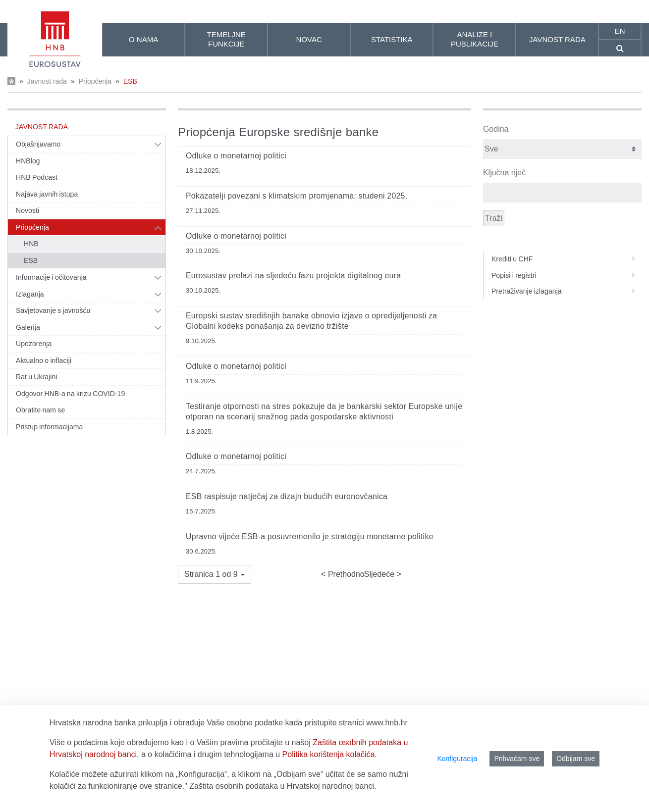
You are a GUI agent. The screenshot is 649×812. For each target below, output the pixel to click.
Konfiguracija (457, 759)
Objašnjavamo (38, 144)
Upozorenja (34, 344)
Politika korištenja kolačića (329, 754)
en (620, 31)
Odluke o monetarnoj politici (236, 156)
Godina (496, 129)
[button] (215, 574)
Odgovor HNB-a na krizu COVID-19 (70, 394)
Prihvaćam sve (517, 759)
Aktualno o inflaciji (44, 360)
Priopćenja (95, 81)
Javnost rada (47, 81)
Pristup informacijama (49, 427)
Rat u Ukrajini (37, 377)
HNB (31, 244)
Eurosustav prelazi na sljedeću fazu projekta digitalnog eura (293, 276)
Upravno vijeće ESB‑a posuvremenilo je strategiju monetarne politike (310, 536)
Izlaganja (30, 294)
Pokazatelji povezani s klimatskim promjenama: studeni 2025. (297, 196)
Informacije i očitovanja (51, 277)
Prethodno (345, 574)
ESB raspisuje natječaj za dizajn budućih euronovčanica (287, 496)
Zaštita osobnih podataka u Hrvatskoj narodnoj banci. (283, 786)
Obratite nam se (40, 410)
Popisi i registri (567, 275)
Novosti (27, 210)
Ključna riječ (504, 173)
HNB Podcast (37, 177)
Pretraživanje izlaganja (567, 291)
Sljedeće (380, 574)
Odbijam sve (576, 759)
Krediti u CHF (567, 259)
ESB (130, 81)
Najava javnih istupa (47, 194)
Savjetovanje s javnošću (53, 310)
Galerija (28, 327)
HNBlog (28, 161)
